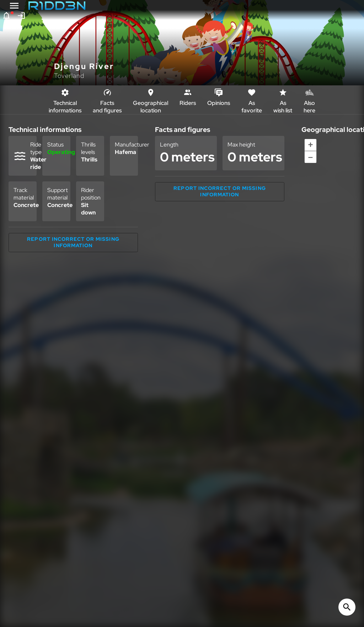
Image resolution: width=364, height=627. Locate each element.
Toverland (69, 76)
